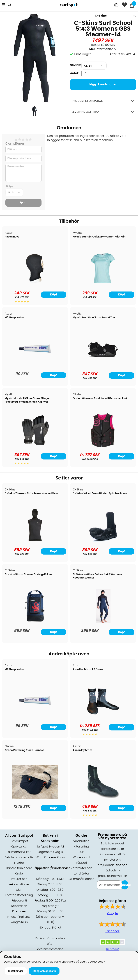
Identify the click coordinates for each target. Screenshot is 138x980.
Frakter (19, 863)
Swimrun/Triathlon (81, 879)
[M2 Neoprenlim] (35, 365)
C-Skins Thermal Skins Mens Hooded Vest (31, 494)
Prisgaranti (19, 901)
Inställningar (16, 971)
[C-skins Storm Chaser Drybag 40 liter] (35, 622)
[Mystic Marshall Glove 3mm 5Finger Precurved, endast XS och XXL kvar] (35, 446)
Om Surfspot (19, 841)
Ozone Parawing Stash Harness (24, 750)
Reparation (19, 906)
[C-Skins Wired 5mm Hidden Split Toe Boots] (103, 541)
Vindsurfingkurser (19, 917)
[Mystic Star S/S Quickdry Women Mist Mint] (103, 285)
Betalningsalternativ (19, 857)
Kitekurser (19, 911)
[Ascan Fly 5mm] (103, 798)
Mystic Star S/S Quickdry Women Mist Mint (100, 237)
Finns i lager (82, 54)
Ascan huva (12, 237)
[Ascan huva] (35, 285)
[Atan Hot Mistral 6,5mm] (103, 717)
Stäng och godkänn (44, 971)
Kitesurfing (81, 847)
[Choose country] (116, 6)
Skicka (125, 885)
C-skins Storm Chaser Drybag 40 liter (28, 574)
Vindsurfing (81, 841)
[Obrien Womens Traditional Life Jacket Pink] (103, 446)
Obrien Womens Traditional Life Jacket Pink (100, 398)
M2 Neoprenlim (14, 318)
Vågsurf (81, 863)
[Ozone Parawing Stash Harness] (35, 798)
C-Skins (101, 16)
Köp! (54, 295)
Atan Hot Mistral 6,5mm (88, 669)
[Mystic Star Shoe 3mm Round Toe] (103, 365)
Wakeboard (81, 857)
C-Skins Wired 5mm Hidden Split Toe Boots (100, 494)
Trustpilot (112, 949)
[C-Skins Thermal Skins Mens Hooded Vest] (35, 541)
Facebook (112, 931)
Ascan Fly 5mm (82, 750)
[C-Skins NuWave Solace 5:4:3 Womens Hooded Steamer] (103, 622)
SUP (81, 852)
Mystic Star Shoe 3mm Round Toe (94, 318)
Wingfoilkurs (19, 922)
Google (112, 913)
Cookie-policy (96, 962)
